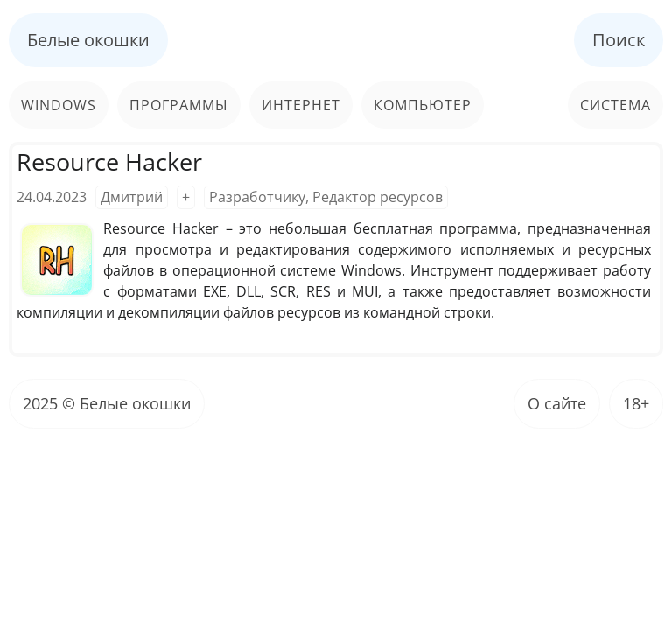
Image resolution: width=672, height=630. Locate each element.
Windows (59, 105)
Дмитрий (132, 197)
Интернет (301, 105)
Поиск (619, 40)
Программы (179, 105)
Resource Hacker (109, 161)
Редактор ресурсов (378, 197)
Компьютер (423, 105)
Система (616, 105)
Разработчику (257, 197)
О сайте (557, 403)
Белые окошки (88, 40)
